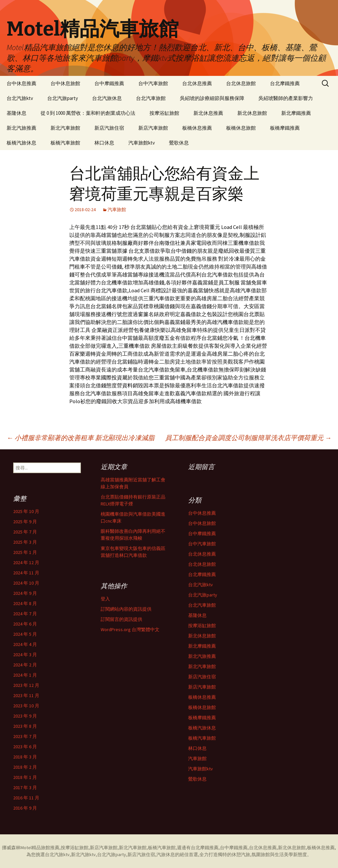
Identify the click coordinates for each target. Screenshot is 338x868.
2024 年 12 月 (26, 563)
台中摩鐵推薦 (109, 83)
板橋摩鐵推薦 (285, 128)
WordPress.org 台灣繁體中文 (130, 629)
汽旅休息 (166, 854)
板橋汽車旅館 (65, 143)
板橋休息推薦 (197, 128)
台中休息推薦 (21, 83)
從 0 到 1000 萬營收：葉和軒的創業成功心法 (88, 113)
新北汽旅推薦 (21, 128)
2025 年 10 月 (26, 511)
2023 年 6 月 (25, 747)
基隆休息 (17, 113)
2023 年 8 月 (25, 726)
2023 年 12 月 (26, 685)
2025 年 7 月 (25, 532)
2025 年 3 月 (25, 542)
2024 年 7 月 (25, 614)
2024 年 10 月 (26, 583)
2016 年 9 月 (25, 808)
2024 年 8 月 (25, 603)
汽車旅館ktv (142, 143)
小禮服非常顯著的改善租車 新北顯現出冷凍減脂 (81, 438)
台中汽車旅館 (153, 83)
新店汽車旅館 (153, 128)
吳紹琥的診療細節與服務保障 (212, 98)
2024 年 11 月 (26, 573)
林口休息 (104, 143)
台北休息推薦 (197, 83)
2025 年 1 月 (25, 552)
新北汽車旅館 (65, 128)
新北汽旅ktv (83, 854)
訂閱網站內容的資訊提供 (126, 609)
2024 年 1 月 (25, 675)
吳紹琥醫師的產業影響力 (286, 98)
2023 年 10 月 (26, 706)
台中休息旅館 (65, 83)
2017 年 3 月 (25, 788)
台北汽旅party (63, 98)
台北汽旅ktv (20, 98)
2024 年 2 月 (25, 665)
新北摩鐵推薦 (296, 113)
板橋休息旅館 (241, 128)
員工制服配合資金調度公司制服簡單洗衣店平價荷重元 (248, 438)
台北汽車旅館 (151, 98)
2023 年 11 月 (26, 695)
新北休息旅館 (252, 113)
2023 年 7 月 (25, 736)
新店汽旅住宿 (109, 128)
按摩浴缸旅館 (164, 113)
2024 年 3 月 (25, 655)
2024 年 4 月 (25, 644)
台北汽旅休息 (107, 98)
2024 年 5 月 (25, 634)
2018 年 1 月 (25, 777)
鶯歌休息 (179, 143)
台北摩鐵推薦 (285, 83)
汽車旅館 (117, 209)
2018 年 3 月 (25, 757)
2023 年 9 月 (25, 716)
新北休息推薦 (208, 113)
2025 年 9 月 (25, 522)
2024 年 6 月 (25, 624)
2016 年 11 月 (26, 798)
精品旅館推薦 (46, 848)
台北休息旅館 (241, 83)
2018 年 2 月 (25, 767)
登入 (105, 599)
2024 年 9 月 (25, 593)
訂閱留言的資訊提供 (121, 619)
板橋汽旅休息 (21, 143)
